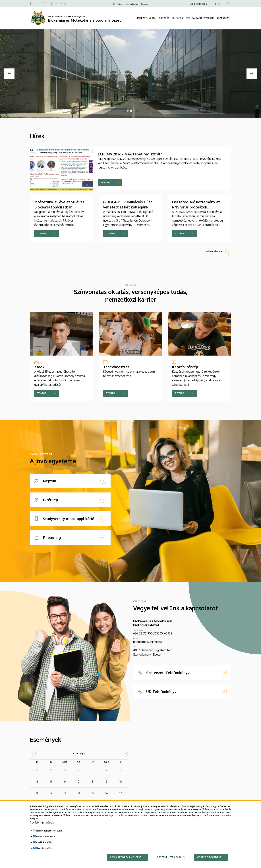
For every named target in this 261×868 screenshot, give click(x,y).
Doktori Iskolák (132, 4)
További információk (42, 824)
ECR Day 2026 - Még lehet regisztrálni (131, 154)
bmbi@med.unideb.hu (147, 642)
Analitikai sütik (44, 844)
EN (219, 4)
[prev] (33, 754)
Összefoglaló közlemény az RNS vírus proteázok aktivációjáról (196, 207)
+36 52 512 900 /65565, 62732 (153, 633)
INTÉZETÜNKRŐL (147, 18)
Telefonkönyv (61, 3)
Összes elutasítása (169, 859)
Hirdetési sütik (44, 850)
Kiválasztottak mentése (126, 859)
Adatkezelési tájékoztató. (194, 817)
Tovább (105, 183)
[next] (125, 754)
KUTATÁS (178, 18)
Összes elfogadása (209, 859)
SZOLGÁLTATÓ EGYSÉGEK (200, 18)
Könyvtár (144, 4)
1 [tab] (128, 111)
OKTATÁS (164, 18)
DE (114, 4)
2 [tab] (131, 111)
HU (215, 4)
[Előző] (9, 74)
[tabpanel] (130, 74)
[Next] (252, 74)
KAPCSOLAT (223, 18)
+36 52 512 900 (40, 3)
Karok (121, 4)
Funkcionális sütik (46, 838)
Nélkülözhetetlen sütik (49, 832)
